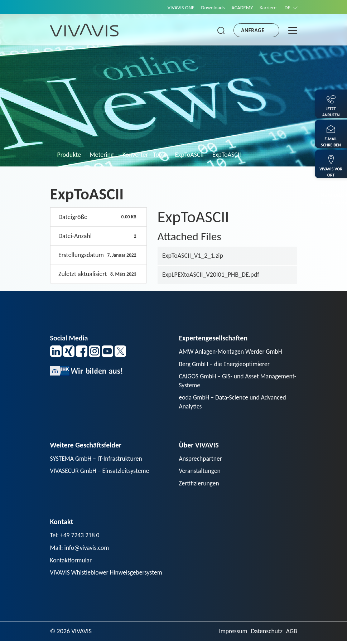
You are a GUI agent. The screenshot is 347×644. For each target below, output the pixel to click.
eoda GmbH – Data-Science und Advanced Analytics (234, 403)
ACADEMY (240, 8)
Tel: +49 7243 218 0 (76, 537)
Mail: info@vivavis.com (80, 550)
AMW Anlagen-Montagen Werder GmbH (232, 352)
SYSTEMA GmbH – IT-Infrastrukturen (97, 460)
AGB (291, 634)
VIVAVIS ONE (176, 8)
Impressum (232, 634)
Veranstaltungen (200, 472)
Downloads (209, 8)
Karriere (267, 8)
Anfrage (253, 30)
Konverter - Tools (144, 155)
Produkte (69, 155)
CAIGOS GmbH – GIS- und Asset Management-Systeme (220, 381)
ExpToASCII (189, 155)
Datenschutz (266, 634)
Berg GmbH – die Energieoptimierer (226, 364)
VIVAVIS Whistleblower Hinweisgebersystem (108, 575)
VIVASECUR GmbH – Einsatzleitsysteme (101, 472)
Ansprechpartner (201, 460)
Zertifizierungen (200, 485)
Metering (102, 155)
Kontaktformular (72, 562)
